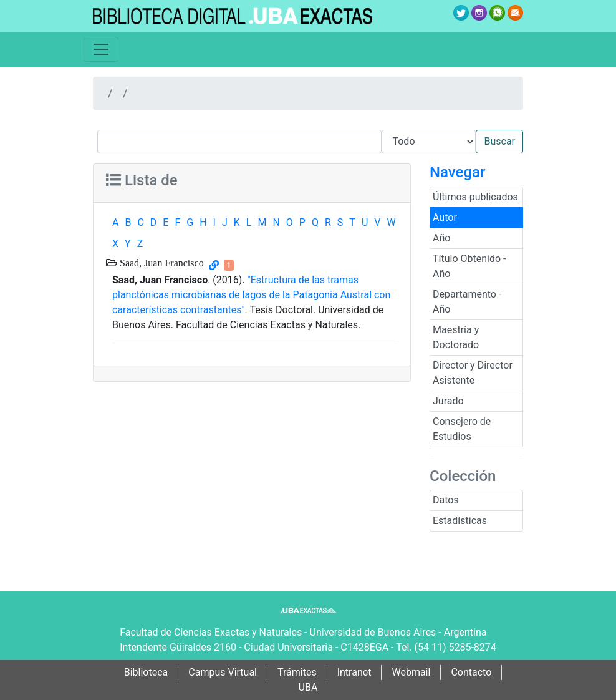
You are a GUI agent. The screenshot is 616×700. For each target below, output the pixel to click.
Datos (446, 500)
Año (441, 238)
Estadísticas (460, 521)
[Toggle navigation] (101, 49)
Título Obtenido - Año (469, 266)
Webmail (411, 672)
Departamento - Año (467, 302)
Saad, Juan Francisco (161, 263)
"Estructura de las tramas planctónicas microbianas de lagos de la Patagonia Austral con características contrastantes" (251, 295)
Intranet (354, 672)
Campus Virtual (223, 672)
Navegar (457, 172)
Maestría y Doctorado (456, 337)
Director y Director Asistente (473, 373)
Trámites (297, 672)
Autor (445, 217)
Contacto (471, 672)
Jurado (448, 401)
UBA (308, 687)
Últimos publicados (475, 197)
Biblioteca (146, 672)
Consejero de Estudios (462, 429)
